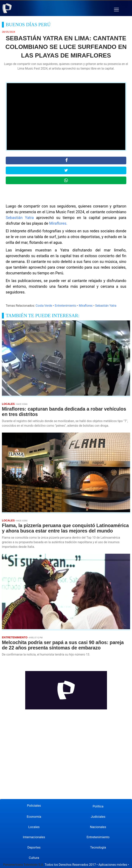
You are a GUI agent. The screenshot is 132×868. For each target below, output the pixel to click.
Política (98, 806)
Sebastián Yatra (20, 218)
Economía (34, 817)
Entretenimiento (66, 306)
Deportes (34, 847)
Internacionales (34, 837)
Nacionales (98, 827)
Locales (34, 827)
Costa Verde (44, 306)
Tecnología (98, 847)
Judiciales (98, 817)
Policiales (34, 806)
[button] (116, 10)
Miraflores (86, 306)
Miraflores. (58, 223)
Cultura (34, 858)
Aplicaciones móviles (113, 865)
